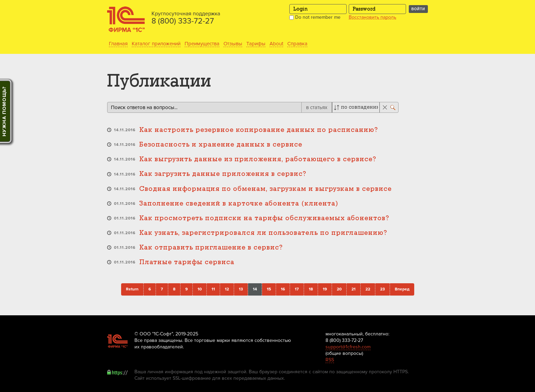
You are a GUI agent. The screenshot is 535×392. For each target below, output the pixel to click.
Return (132, 289)
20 (339, 289)
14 (255, 289)
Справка (297, 44)
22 (368, 289)
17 (297, 289)
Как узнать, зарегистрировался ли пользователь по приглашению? (263, 233)
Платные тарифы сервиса (187, 262)
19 (325, 289)
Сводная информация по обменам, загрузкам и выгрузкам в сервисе (265, 189)
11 (213, 289)
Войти (418, 9)
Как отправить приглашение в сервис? (211, 248)
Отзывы (233, 44)
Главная (118, 44)
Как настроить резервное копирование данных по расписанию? (259, 130)
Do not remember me (315, 17)
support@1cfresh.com (348, 347)
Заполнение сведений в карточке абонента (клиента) (239, 204)
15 (269, 289)
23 (382, 289)
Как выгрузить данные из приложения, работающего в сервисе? (258, 159)
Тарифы (256, 44)
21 (353, 289)
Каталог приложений (156, 44)
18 (311, 289)
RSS (330, 360)
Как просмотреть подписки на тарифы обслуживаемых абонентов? (264, 218)
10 (200, 289)
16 (283, 289)
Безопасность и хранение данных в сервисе (221, 145)
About (276, 44)
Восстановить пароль (372, 17)
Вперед (402, 289)
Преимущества (202, 44)
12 (227, 289)
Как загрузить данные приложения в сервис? (223, 174)
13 (241, 289)
